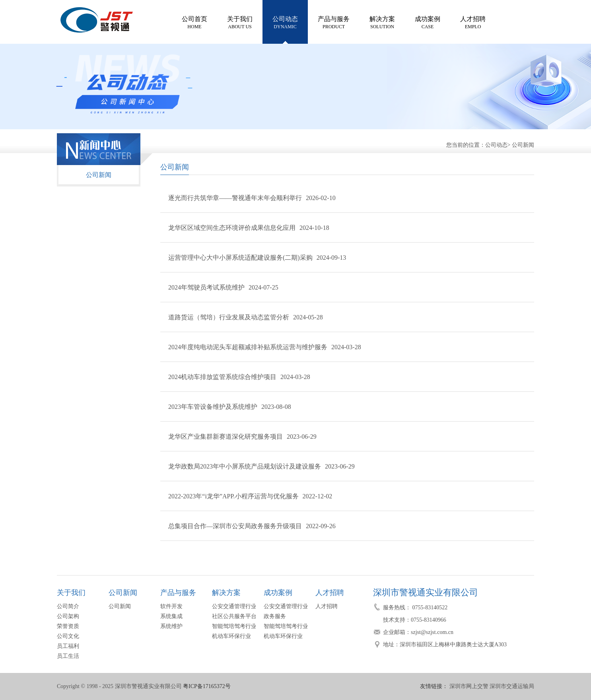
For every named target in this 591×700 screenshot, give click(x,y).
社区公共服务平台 (234, 616)
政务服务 (275, 616)
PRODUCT (334, 22)
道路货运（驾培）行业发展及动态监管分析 (229, 317)
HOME (194, 22)
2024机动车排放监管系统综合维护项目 (222, 377)
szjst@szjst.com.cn (432, 632)
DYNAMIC (285, 22)
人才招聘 (327, 606)
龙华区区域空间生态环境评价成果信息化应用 (232, 228)
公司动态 (496, 145)
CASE (428, 22)
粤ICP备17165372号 (207, 686)
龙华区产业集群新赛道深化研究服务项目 (226, 437)
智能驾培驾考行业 (234, 626)
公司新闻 (523, 145)
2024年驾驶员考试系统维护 (206, 287)
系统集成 (171, 616)
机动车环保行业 (231, 636)
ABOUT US (240, 22)
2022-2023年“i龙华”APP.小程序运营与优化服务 (233, 496)
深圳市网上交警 (469, 686)
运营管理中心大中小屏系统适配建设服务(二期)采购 (240, 258)
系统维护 (171, 626)
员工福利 (68, 646)
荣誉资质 (68, 626)
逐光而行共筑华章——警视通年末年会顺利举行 (235, 198)
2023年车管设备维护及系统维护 (213, 407)
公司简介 (68, 606)
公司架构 (68, 616)
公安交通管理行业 (234, 606)
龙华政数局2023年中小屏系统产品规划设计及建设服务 (245, 466)
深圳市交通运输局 (512, 686)
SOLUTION (382, 22)
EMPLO (473, 22)
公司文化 (68, 636)
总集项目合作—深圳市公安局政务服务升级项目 (235, 526)
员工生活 (68, 656)
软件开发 (171, 606)
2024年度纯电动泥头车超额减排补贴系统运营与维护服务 (248, 347)
